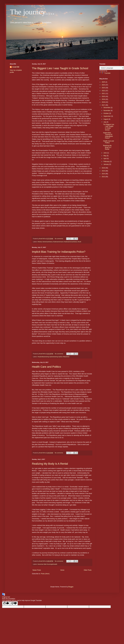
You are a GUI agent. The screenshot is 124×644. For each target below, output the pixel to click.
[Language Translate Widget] (112, 68)
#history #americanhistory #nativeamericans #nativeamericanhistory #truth (59, 242)
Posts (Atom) (45, 574)
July (105, 122)
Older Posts (88, 570)
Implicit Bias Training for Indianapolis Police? (59, 252)
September (107, 116)
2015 (104, 171)
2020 (104, 96)
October (106, 113)
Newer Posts (37, 570)
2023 (104, 88)
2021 (104, 94)
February (107, 161)
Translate (105, 73)
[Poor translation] (14, 603)
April (105, 159)
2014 (104, 174)
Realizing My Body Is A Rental (50, 464)
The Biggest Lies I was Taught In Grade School (60, 68)
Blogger (71, 587)
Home (62, 570)
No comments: (59, 239)
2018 (104, 102)
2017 (104, 105)
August (106, 119)
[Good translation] (6, 603)
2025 (104, 82)
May (105, 156)
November (107, 111)
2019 (104, 99)
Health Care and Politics (46, 367)
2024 (104, 85)
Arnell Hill (16, 67)
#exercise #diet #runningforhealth (47, 564)
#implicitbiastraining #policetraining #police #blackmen (53, 357)
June (105, 153)
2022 (104, 91)
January (106, 164)
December (107, 108)
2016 (104, 168)
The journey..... (32, 12)
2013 (104, 177)
